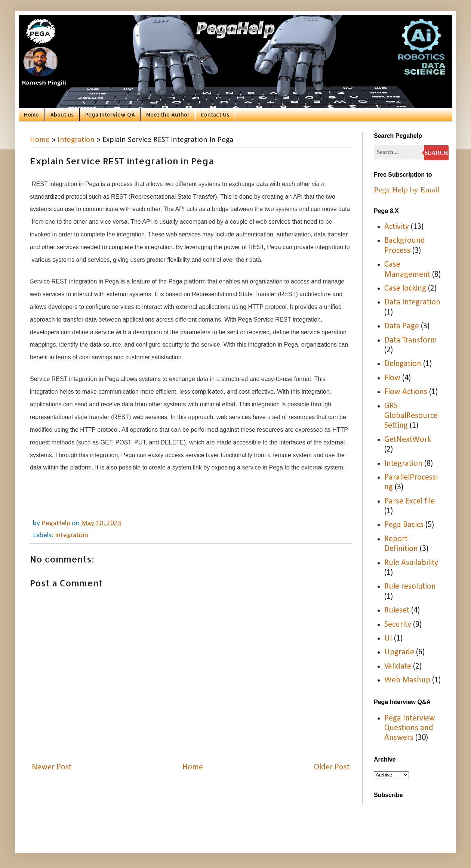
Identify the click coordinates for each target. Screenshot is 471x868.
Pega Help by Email (407, 190)
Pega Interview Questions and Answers (410, 728)
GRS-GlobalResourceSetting (411, 416)
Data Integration (412, 302)
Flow (392, 378)
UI (388, 638)
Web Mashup (407, 680)
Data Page (402, 326)
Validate (398, 666)
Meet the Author (168, 114)
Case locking (405, 289)
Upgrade (399, 652)
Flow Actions (406, 392)
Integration (76, 140)
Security (398, 625)
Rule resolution (410, 587)
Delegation (403, 364)
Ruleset (397, 610)
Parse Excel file (410, 501)
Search (436, 153)
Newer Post (52, 767)
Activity (397, 227)
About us (62, 114)
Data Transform (411, 340)
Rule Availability (411, 563)
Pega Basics (404, 525)
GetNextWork (408, 440)
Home (31, 114)
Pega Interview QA (110, 114)
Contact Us (215, 114)
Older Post (332, 767)
